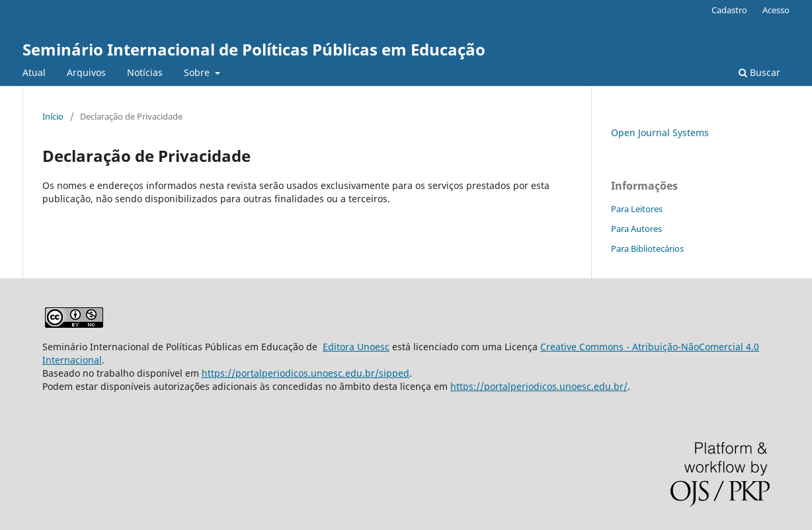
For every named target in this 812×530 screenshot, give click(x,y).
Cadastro (729, 10)
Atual (34, 72)
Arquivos (86, 72)
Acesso (776, 10)
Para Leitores (637, 209)
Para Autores (636, 229)
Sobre (198, 72)
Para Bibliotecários (647, 248)
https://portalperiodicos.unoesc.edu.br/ (539, 386)
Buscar (759, 72)
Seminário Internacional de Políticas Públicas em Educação (254, 49)
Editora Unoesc (356, 347)
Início (53, 116)
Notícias (145, 72)
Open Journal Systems (660, 132)
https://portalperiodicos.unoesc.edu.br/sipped (305, 373)
